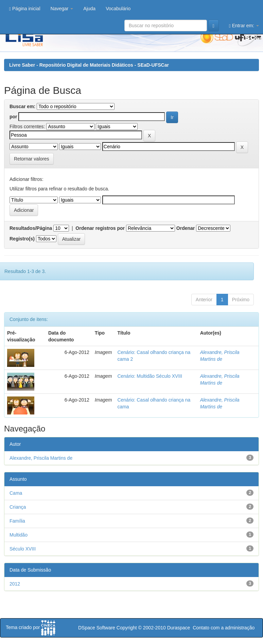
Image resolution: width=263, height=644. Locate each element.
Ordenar (186, 228)
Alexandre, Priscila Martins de (41, 458)
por (13, 117)
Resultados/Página (31, 228)
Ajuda (89, 9)
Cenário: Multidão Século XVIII (150, 376)
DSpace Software (97, 628)
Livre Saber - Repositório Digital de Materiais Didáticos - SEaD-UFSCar (89, 65)
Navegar (62, 9)
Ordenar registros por (100, 228)
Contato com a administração (224, 628)
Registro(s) (22, 239)
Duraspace (179, 628)
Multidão (19, 535)
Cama (16, 493)
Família (17, 521)
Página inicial (25, 9)
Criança (18, 507)
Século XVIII (23, 549)
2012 (15, 584)
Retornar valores (32, 159)
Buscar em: (22, 106)
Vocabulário (118, 9)
